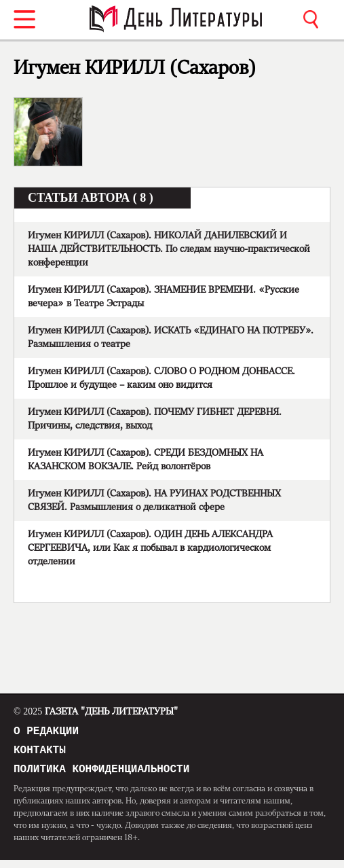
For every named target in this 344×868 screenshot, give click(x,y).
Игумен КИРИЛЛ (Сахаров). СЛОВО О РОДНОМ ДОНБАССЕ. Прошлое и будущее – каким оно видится (161, 378)
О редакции (46, 733)
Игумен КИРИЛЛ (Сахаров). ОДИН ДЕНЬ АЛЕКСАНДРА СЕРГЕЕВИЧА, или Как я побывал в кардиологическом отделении (150, 548)
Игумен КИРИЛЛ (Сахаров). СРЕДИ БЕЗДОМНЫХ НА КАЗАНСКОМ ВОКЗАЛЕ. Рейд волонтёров (146, 460)
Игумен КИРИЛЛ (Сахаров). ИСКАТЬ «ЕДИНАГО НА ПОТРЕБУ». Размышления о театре (171, 338)
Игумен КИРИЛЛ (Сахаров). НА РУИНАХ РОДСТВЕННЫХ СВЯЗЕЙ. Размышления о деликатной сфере (154, 501)
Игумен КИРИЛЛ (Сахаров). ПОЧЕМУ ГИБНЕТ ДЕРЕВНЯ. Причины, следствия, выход (155, 419)
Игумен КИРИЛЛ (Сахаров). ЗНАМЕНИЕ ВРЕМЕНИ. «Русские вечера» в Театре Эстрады (164, 297)
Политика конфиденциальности (101, 776)
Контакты (40, 755)
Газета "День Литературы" (96, 712)
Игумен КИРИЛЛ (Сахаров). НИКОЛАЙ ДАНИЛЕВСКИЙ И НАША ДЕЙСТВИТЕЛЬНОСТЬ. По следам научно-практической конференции (169, 249)
